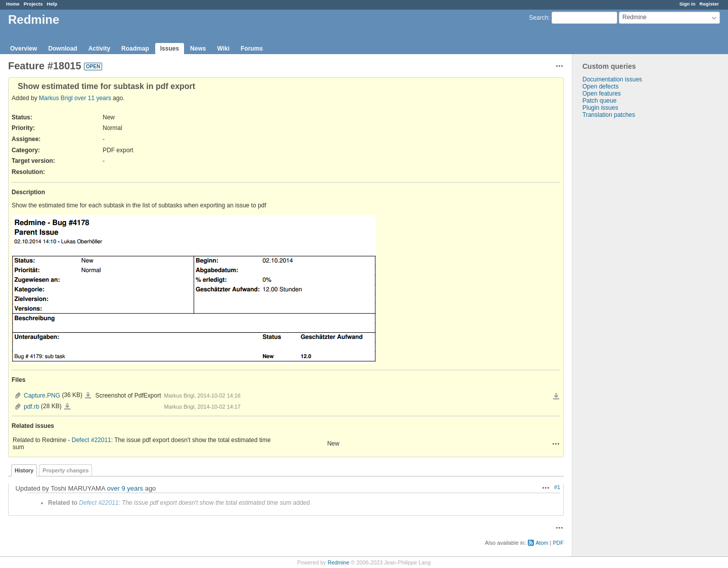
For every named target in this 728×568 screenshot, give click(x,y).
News (198, 49)
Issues (170, 49)
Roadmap (135, 49)
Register (709, 4)
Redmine (338, 562)
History (24, 470)
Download (62, 49)
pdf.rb (32, 407)
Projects (33, 4)
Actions (556, 444)
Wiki (223, 49)
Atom (542, 543)
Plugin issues (600, 108)
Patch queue (599, 101)
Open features (602, 94)
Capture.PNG (42, 396)
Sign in (688, 4)
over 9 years (125, 488)
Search (538, 18)
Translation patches (609, 115)
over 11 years (93, 98)
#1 (557, 487)
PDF (558, 543)
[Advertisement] (623, 277)
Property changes (65, 470)
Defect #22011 (92, 440)
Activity (99, 49)
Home (13, 4)
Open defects (600, 86)
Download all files (556, 397)
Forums (252, 49)
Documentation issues (612, 79)
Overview (24, 49)
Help (52, 4)
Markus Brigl (56, 98)
